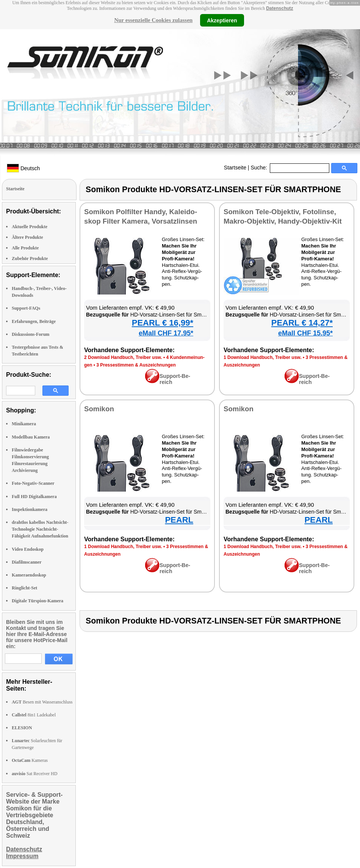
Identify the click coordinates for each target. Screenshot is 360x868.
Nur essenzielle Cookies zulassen (153, 20)
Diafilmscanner (27, 562)
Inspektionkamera (30, 509)
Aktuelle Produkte (30, 227)
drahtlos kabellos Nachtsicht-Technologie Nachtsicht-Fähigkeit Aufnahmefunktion (40, 529)
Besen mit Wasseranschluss (42, 702)
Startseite (235, 168)
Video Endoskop (28, 549)
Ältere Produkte (27, 237)
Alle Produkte (25, 248)
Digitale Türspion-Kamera (38, 601)
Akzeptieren (222, 20)
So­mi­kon (99, 409)
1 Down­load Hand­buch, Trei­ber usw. (263, 357)
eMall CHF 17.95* (166, 333)
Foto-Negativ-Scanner (33, 483)
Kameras (30, 760)
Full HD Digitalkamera (34, 497)
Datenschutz (279, 8)
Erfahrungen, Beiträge (34, 321)
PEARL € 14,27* (302, 323)
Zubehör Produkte (30, 259)
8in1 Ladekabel (34, 715)
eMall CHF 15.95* (305, 333)
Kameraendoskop (29, 575)
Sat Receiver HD (34, 774)
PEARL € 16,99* (163, 323)
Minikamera (24, 424)
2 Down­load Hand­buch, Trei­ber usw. (123, 357)
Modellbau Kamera (31, 437)
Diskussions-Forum (31, 334)
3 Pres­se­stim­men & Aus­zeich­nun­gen (136, 365)
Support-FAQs (26, 308)
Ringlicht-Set (24, 588)
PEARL (179, 520)
